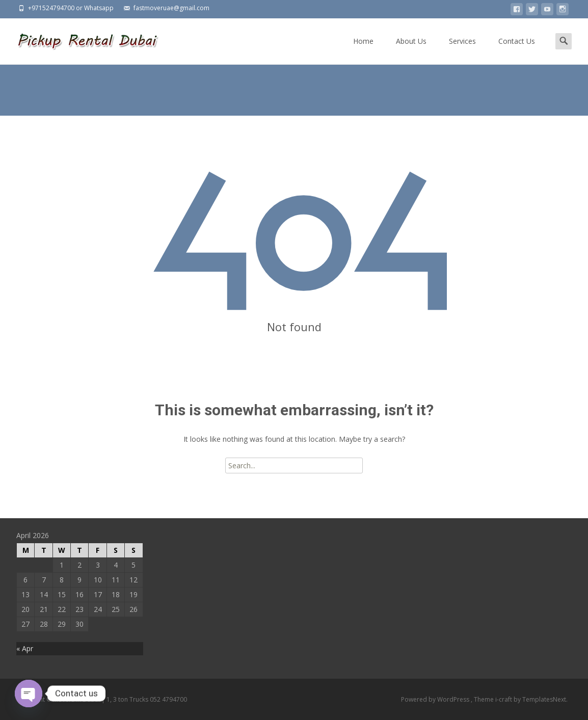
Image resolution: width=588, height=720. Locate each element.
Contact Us (517, 50)
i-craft (504, 699)
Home (363, 50)
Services (462, 50)
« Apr (25, 648)
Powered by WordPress (436, 699)
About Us (411, 50)
